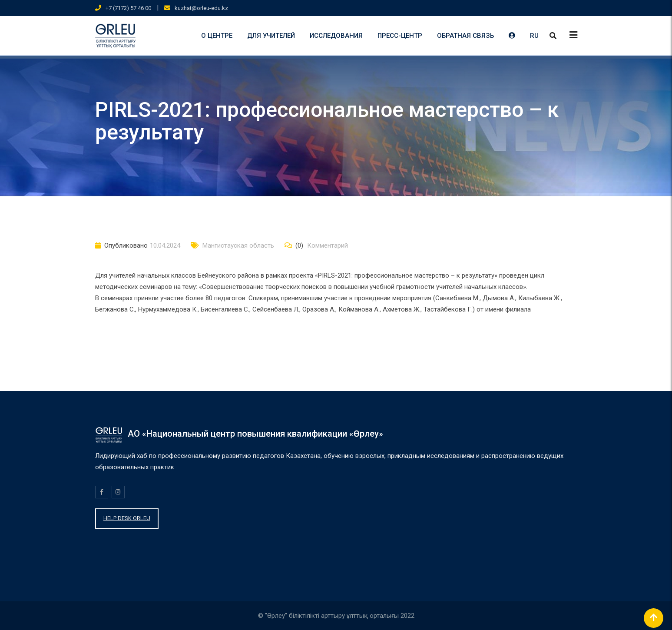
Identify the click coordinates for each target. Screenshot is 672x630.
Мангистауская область (238, 245)
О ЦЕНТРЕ (217, 36)
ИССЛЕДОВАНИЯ (336, 36)
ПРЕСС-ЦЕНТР (400, 36)
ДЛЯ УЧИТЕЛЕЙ (271, 36)
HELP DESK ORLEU (127, 518)
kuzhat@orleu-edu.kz (201, 8)
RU (534, 36)
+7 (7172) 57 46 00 (128, 8)
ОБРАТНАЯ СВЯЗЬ (465, 36)
